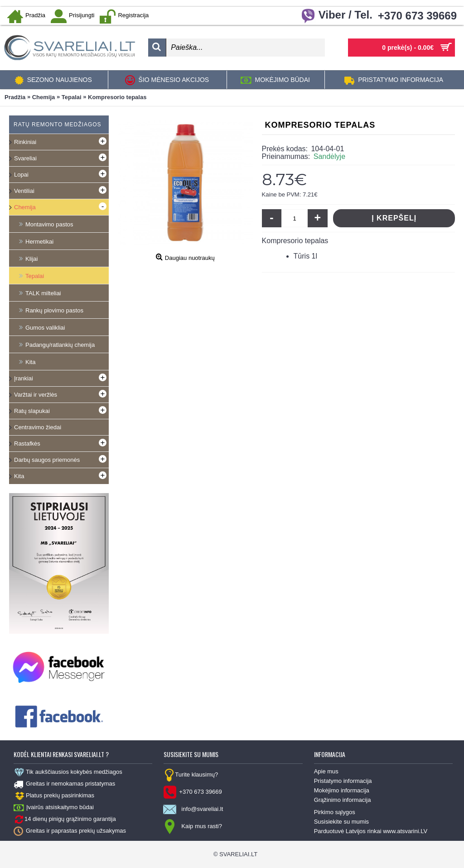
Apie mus (326, 771)
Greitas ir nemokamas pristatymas (64, 784)
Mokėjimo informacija (342, 790)
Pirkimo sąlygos (335, 812)
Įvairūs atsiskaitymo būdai (54, 808)
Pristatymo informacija (343, 781)
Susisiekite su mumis (341, 822)
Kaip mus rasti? (193, 827)
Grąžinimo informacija (343, 800)
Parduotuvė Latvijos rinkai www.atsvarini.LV (371, 831)
